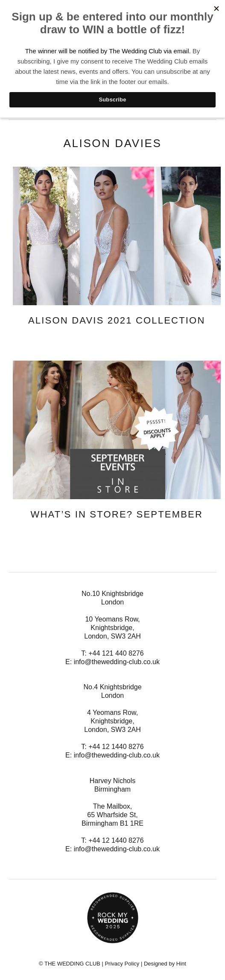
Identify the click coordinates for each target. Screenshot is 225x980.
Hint (181, 964)
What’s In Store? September (117, 514)
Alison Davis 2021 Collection (117, 320)
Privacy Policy (122, 964)
